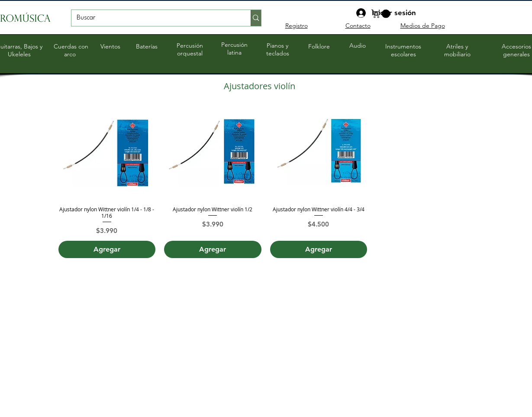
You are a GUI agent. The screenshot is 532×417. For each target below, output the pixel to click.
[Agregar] (107, 249)
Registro (297, 26)
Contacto (358, 26)
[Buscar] (155, 18)
